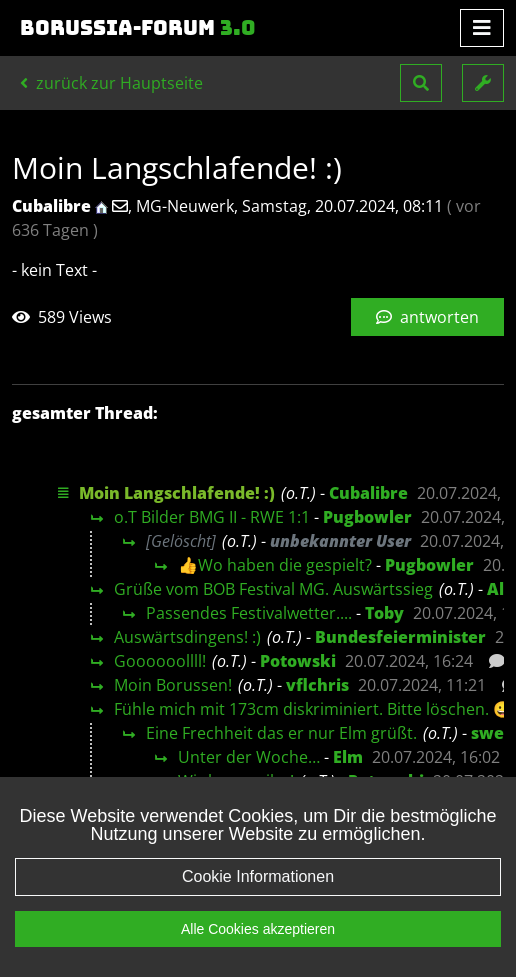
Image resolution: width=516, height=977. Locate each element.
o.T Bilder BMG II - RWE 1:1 (212, 517)
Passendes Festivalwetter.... (249, 613)
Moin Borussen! (173, 685)
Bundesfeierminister (400, 637)
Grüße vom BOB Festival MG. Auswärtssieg (273, 589)
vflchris (317, 685)
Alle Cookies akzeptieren (258, 929)
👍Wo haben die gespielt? (275, 565)
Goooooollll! (160, 661)
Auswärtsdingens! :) (187, 637)
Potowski (298, 661)
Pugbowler (367, 517)
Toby (384, 613)
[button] (421, 83)
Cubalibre (368, 493)
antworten (427, 317)
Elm (348, 757)
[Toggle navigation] (482, 28)
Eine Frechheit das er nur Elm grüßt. (281, 733)
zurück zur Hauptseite (111, 83)
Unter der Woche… (249, 757)
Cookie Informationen (258, 876)
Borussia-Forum (138, 28)
